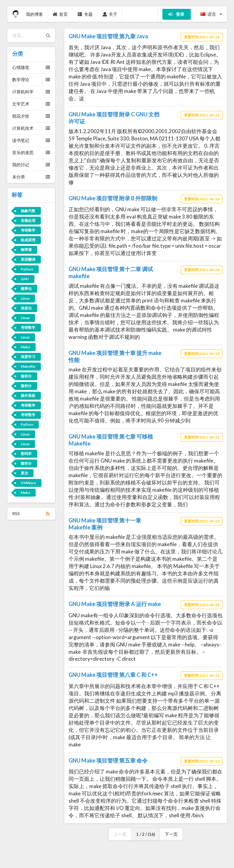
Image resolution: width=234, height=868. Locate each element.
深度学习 (28, 357)
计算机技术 (31, 128)
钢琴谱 (26, 250)
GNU (25, 279)
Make (25, 347)
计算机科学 (31, 92)
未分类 (31, 177)
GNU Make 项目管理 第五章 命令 (108, 760)
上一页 (120, 834)
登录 (176, 14)
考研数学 (28, 230)
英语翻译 (28, 259)
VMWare (28, 483)
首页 (60, 14)
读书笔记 (31, 140)
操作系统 (28, 396)
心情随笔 (31, 67)
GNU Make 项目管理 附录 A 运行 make (115, 604)
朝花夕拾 (31, 116)
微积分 (26, 376)
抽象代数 (28, 211)
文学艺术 (31, 104)
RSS (31, 513)
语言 (211, 14)
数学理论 (31, 79)
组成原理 (28, 240)
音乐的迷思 (31, 152)
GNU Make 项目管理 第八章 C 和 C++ (113, 675)
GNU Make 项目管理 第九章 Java (108, 36)
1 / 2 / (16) (146, 834)
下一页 (171, 834)
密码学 (26, 454)
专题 (85, 14)
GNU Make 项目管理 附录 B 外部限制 (113, 198)
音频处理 (28, 220)
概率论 (26, 289)
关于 (110, 14)
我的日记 (31, 165)
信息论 (26, 308)
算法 (24, 473)
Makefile (28, 366)
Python (27, 269)
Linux (25, 298)
